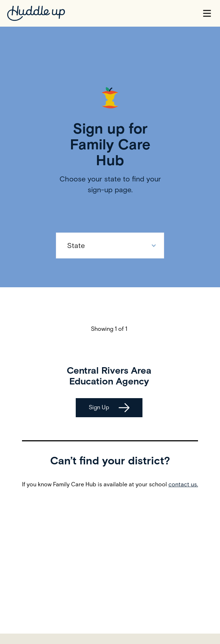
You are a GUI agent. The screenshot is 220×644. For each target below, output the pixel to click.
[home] (36, 13)
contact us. (183, 484)
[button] (207, 13)
